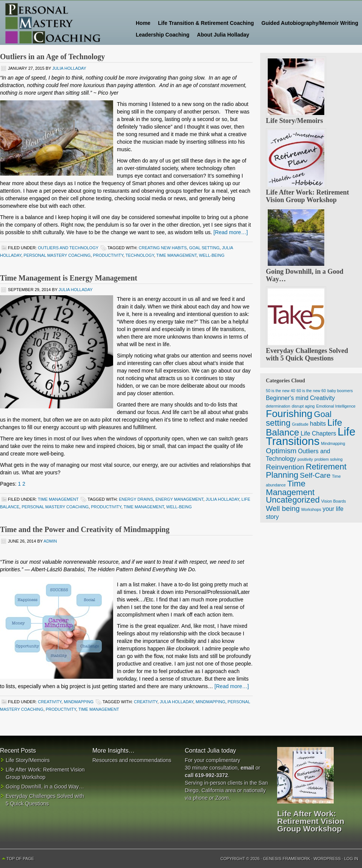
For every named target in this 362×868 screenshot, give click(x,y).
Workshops (311, 509)
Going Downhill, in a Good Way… (45, 787)
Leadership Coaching (163, 35)
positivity (305, 459)
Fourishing (289, 414)
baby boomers (340, 391)
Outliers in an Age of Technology (52, 57)
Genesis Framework (287, 859)
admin (50, 541)
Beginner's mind (287, 398)
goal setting (204, 248)
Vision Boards (334, 501)
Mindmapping (79, 702)
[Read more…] (231, 232)
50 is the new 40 (281, 391)
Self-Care (315, 475)
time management (176, 255)
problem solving (329, 459)
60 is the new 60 (311, 391)
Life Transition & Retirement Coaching (206, 23)
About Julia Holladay (223, 35)
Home (143, 23)
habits (318, 424)
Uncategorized (293, 500)
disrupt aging (303, 406)
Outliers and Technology (68, 248)
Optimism (281, 451)
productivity (108, 255)
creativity (146, 702)
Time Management (58, 499)
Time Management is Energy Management (69, 278)
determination (278, 406)
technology (140, 255)
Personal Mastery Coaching (64, 23)
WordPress (327, 859)
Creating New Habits (163, 248)
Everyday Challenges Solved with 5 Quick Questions (307, 354)
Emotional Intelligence (336, 406)
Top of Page (20, 859)
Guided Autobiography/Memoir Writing (310, 23)
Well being (283, 508)
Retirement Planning (306, 471)
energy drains (136, 499)
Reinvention (285, 467)
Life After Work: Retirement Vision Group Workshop (307, 196)
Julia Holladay (69, 68)
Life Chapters (318, 433)
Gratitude (300, 424)
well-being (212, 255)
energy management (179, 499)
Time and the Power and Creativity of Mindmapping (85, 529)
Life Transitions (311, 436)
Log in (351, 859)
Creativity (50, 702)
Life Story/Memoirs (294, 121)
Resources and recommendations (132, 760)
